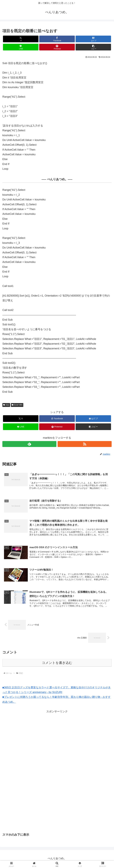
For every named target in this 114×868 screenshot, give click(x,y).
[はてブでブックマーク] (93, 39)
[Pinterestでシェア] (57, 47)
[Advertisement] (32, 736)
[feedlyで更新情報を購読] (29, 444)
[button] (93, 47)
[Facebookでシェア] (57, 39)
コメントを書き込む (57, 664)
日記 (6, 405)
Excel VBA (17, 405)
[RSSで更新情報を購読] (85, 444)
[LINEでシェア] (21, 47)
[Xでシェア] (21, 39)
